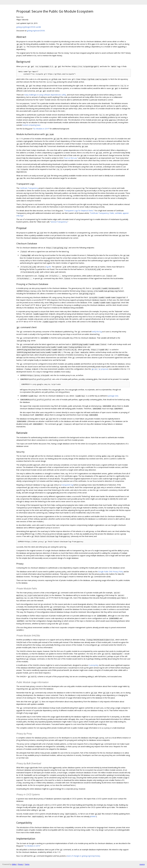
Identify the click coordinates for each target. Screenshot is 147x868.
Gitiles (14, 864)
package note (113, 396)
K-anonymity (93, 665)
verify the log (97, 332)
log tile (48, 267)
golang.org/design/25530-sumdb (29, 27)
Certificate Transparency (29, 188)
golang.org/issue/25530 (36, 31)
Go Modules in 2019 (41, 129)
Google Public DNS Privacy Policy (111, 572)
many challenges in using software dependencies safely (45, 95)
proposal (100, 369)
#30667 (93, 816)
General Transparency (59, 222)
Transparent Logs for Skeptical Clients (79, 211)
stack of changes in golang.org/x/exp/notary (83, 856)
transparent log (67, 485)
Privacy (20, 864)
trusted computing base (31, 125)
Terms (27, 864)
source (142, 864)
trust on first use (71, 158)
